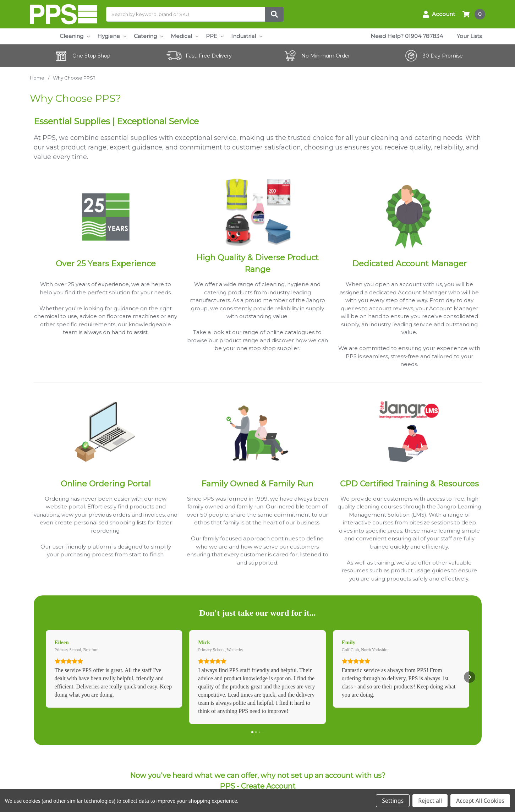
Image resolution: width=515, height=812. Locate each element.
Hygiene (112, 36)
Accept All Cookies (480, 801)
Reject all (430, 801)
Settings (393, 801)
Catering (149, 36)
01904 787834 (424, 36)
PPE (215, 36)
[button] (46, 677)
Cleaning (75, 36)
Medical (185, 36)
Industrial (247, 36)
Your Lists (469, 36)
